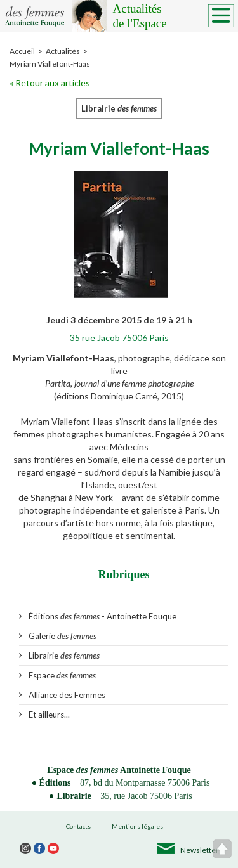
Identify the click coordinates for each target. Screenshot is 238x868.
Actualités (170, 16)
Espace (62, 675)
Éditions (55, 783)
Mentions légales (137, 826)
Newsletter (200, 850)
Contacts (78, 826)
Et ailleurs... (49, 715)
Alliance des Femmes (67, 695)
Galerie (63, 636)
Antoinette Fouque (155, 770)
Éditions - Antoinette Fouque (102, 616)
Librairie (64, 656)
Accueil (22, 51)
